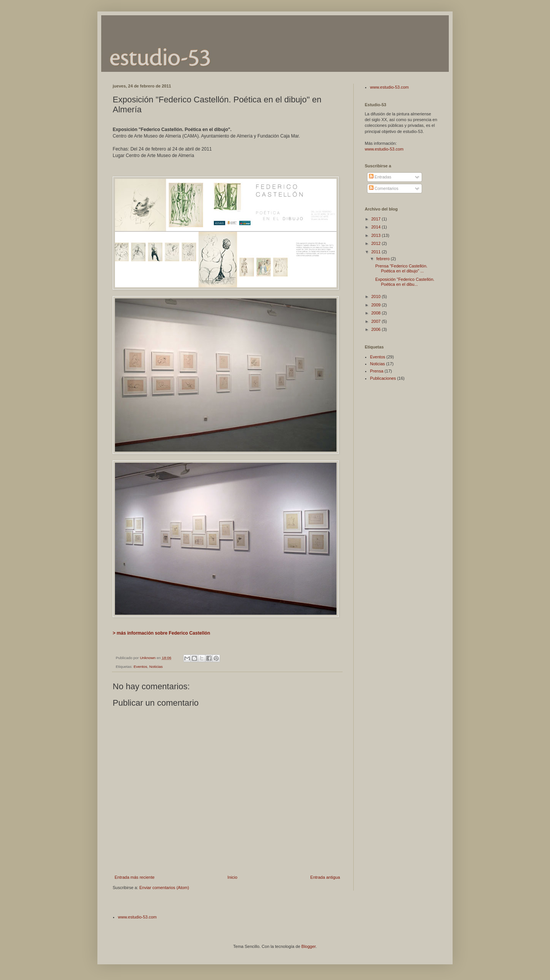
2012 (377, 243)
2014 (377, 227)
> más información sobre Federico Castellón (161, 633)
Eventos (141, 667)
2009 (377, 305)
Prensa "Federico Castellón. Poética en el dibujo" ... (401, 268)
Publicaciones (383, 378)
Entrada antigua (325, 877)
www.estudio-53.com (390, 87)
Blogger (308, 946)
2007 (377, 321)
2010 (377, 296)
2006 (377, 329)
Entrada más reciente (135, 877)
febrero (383, 259)
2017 (377, 219)
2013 (377, 235)
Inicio (233, 877)
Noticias (156, 667)
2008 (377, 313)
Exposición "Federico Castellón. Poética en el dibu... (405, 282)
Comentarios (384, 188)
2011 (377, 252)
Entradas (380, 177)
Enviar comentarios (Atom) (164, 888)
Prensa (377, 371)
